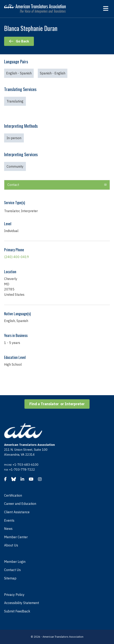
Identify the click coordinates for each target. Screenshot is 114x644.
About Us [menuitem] (11, 545)
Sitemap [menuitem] (10, 578)
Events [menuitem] (9, 520)
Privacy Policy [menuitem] (14, 595)
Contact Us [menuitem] (12, 570)
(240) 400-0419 (17, 257)
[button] (105, 185)
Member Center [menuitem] (16, 537)
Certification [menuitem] (13, 495)
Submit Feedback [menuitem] (17, 611)
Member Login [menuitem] (15, 562)
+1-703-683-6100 (25, 465)
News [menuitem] (8, 529)
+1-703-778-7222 (22, 469)
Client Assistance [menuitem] (17, 512)
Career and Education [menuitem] (20, 504)
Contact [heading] (13, 185)
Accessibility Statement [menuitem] (22, 603)
